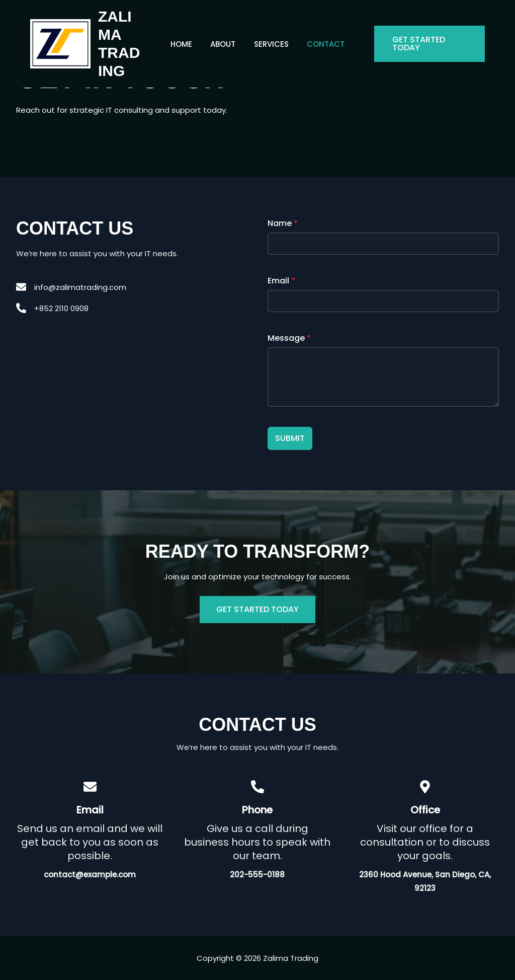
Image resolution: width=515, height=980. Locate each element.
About (225, 44)
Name (283, 223)
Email (281, 281)
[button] (426, 44)
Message (289, 338)
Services (270, 44)
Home (186, 44)
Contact (321, 44)
